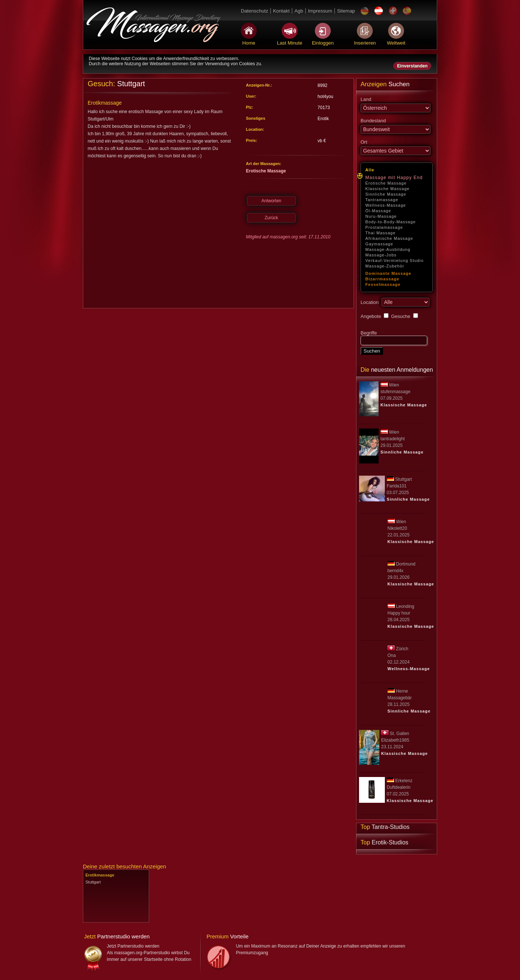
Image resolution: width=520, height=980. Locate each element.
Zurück (271, 218)
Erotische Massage (386, 183)
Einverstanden (412, 66)
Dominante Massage (388, 273)
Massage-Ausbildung (388, 249)
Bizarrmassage (382, 279)
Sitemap (346, 11)
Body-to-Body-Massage (391, 222)
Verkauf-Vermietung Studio (394, 260)
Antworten (271, 201)
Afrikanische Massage (389, 238)
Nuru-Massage (381, 216)
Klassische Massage (387, 189)
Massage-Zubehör (385, 266)
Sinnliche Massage (386, 194)
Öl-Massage (378, 211)
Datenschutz (254, 11)
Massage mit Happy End (394, 178)
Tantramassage (382, 200)
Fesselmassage (383, 284)
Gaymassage (379, 244)
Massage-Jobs (381, 255)
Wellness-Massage (386, 205)
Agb (299, 11)
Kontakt (281, 11)
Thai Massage (380, 233)
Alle (370, 170)
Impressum (320, 11)
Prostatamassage (384, 227)
